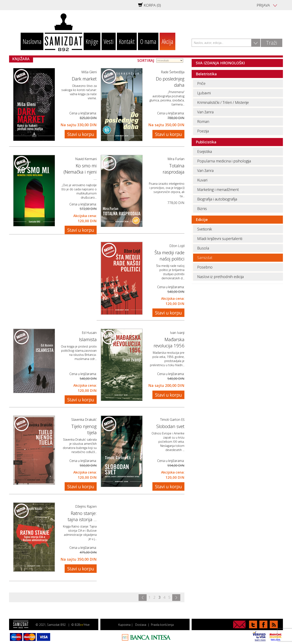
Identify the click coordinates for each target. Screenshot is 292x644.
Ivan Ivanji (177, 333)
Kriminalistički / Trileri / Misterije (223, 102)
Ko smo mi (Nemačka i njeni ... (80, 172)
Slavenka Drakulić (84, 420)
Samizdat (205, 258)
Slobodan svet (170, 426)
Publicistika (206, 142)
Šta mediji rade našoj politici (169, 255)
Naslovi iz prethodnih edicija (220, 277)
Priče (201, 83)
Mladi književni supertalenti (220, 239)
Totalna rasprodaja (174, 169)
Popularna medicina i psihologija (224, 161)
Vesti (109, 41)
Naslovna (32, 41)
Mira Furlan (176, 159)
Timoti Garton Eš (172, 420)
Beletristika (206, 74)
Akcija (167, 41)
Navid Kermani (86, 159)
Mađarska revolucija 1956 (169, 342)
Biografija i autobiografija (217, 199)
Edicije (202, 219)
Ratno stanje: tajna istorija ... (82, 516)
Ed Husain (89, 333)
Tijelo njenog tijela (84, 429)
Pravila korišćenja (162, 625)
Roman (203, 121)
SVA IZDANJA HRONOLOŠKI (220, 63)
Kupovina (124, 625)
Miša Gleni (89, 72)
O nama (148, 41)
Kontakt (127, 41)
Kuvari (202, 180)
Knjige (92, 41)
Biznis (202, 209)
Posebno (205, 267)
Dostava (141, 625)
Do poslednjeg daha (170, 82)
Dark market (84, 79)
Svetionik (205, 229)
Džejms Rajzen (86, 506)
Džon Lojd (177, 246)
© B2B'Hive (80, 625)
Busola (203, 248)
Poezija (203, 131)
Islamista (88, 339)
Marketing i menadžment (218, 189)
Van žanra (205, 112)
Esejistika (205, 151)
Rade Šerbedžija (173, 72)
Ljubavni (204, 93)
